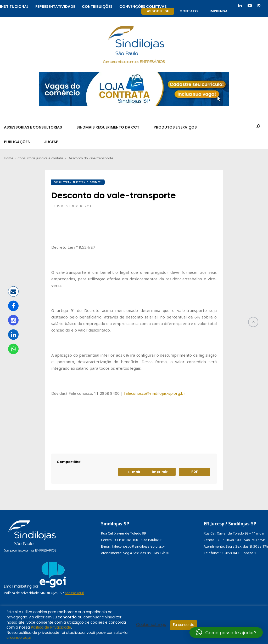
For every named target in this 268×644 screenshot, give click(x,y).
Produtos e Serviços (175, 127)
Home (9, 158)
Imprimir (160, 472)
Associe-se (158, 11)
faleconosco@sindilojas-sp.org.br (155, 393)
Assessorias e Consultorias (33, 127)
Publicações (17, 142)
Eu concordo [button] (184, 625)
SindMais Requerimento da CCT (108, 127)
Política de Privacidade (51, 627)
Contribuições (97, 6)
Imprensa (219, 11)
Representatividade (55, 6)
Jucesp (51, 142)
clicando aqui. (19, 638)
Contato (189, 11)
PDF (195, 472)
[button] (226, 633)
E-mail (134, 472)
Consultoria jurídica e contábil (41, 158)
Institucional (14, 6)
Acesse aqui (74, 593)
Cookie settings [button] (151, 625)
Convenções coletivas (143, 6)
